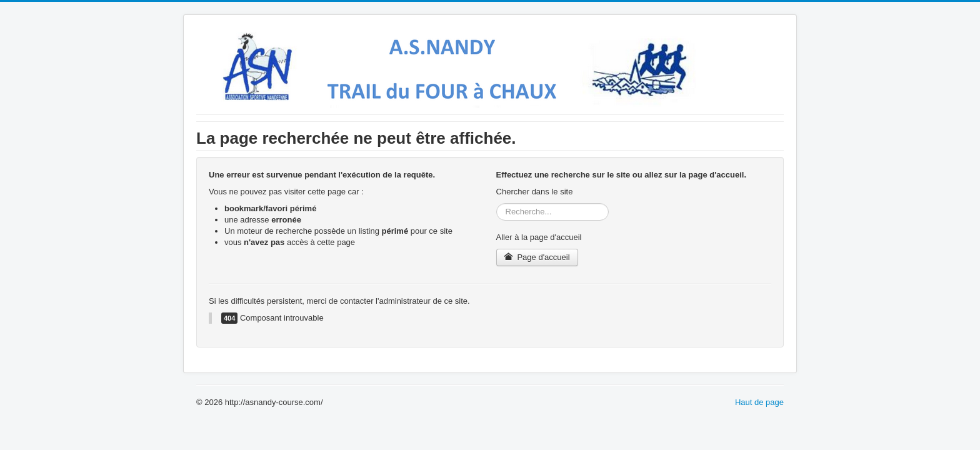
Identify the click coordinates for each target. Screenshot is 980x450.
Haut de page (759, 402)
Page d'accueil (537, 257)
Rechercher (497, 203)
